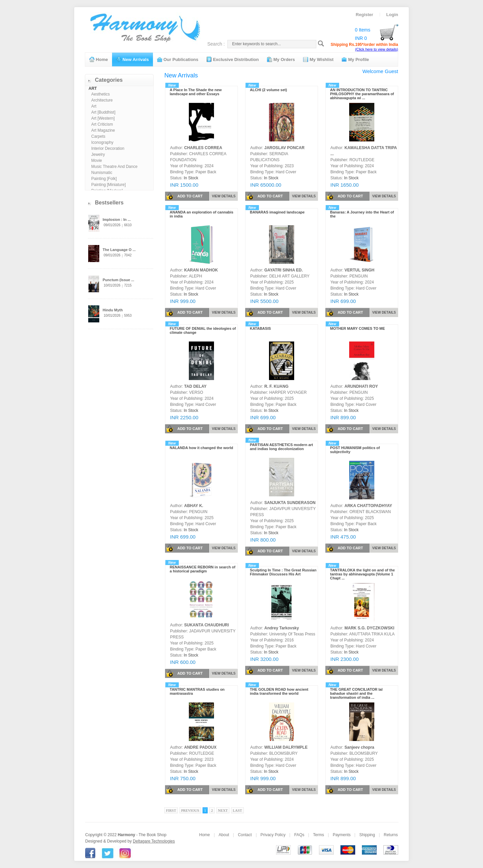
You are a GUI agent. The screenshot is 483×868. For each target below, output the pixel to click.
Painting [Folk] (104, 179)
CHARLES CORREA (203, 148)
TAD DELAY (195, 386)
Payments (342, 835)
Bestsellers (109, 203)
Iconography (102, 142)
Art (94, 106)
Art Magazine (103, 130)
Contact (245, 835)
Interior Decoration (108, 148)
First (171, 810)
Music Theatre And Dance (114, 167)
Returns (391, 835)
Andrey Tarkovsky (282, 628)
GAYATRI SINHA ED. (283, 270)
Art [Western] (103, 118)
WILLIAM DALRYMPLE (286, 747)
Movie (97, 161)
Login (392, 15)
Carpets (98, 136)
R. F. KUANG (276, 386)
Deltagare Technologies (154, 841)
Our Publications (178, 59)
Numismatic (102, 173)
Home (99, 59)
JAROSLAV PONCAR (284, 148)
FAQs (299, 835)
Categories (109, 80)
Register (365, 15)
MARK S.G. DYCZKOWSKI (369, 628)
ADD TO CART (184, 196)
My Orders (281, 59)
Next (223, 810)
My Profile (355, 59)
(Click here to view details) (377, 49)
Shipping (367, 835)
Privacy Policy (273, 835)
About (224, 835)
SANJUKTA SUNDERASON (290, 503)
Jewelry (98, 154)
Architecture (102, 100)
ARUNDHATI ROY (361, 386)
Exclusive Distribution (232, 59)
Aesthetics (100, 94)
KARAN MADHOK (201, 270)
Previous (190, 810)
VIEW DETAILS (224, 196)
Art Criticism (102, 124)
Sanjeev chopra (359, 747)
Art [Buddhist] (103, 112)
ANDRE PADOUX (200, 747)
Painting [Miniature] (109, 185)
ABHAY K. (194, 506)
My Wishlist (318, 59)
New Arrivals (132, 59)
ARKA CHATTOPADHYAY (368, 506)
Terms (318, 835)
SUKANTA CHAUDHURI (206, 625)
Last (237, 810)
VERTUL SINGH (359, 270)
